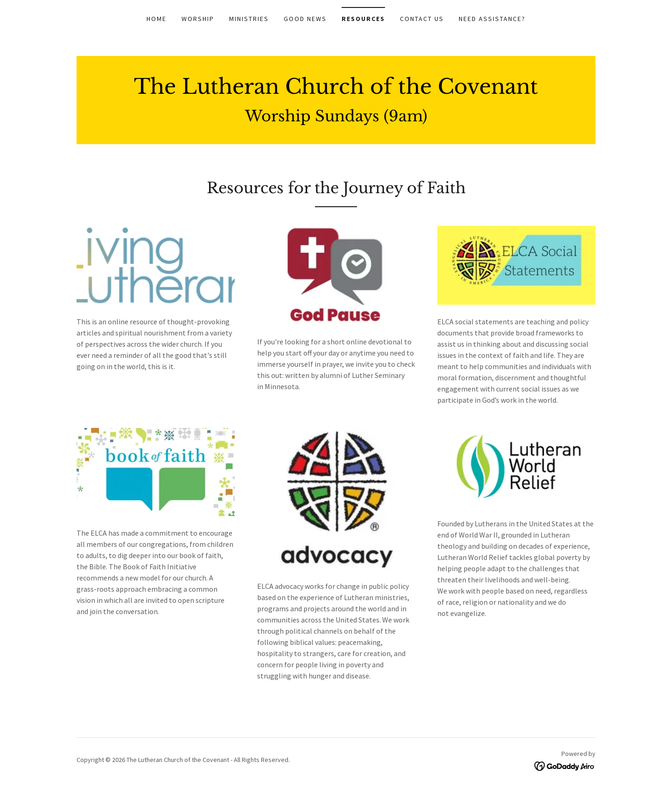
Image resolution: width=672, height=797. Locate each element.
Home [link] (157, 19)
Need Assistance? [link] (492, 19)
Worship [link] (198, 19)
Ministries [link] (249, 19)
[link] (336, 91)
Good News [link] (305, 19)
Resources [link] (363, 19)
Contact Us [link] (422, 19)
